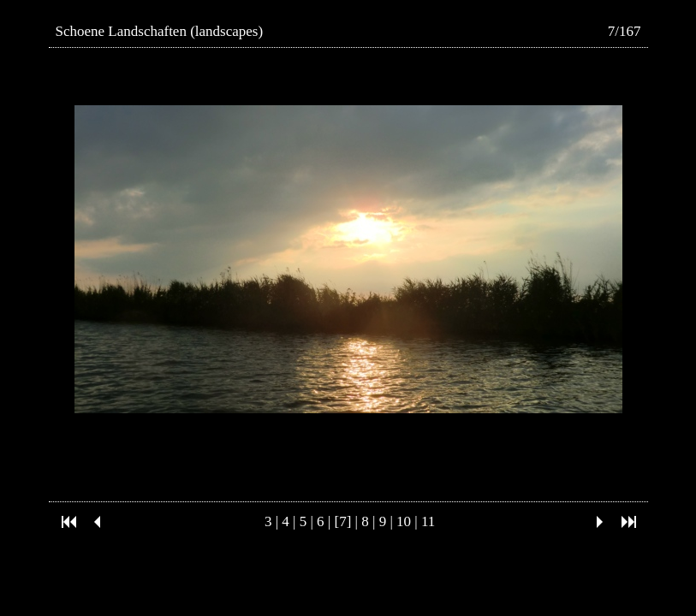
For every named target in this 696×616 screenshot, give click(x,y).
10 (404, 521)
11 (428, 521)
